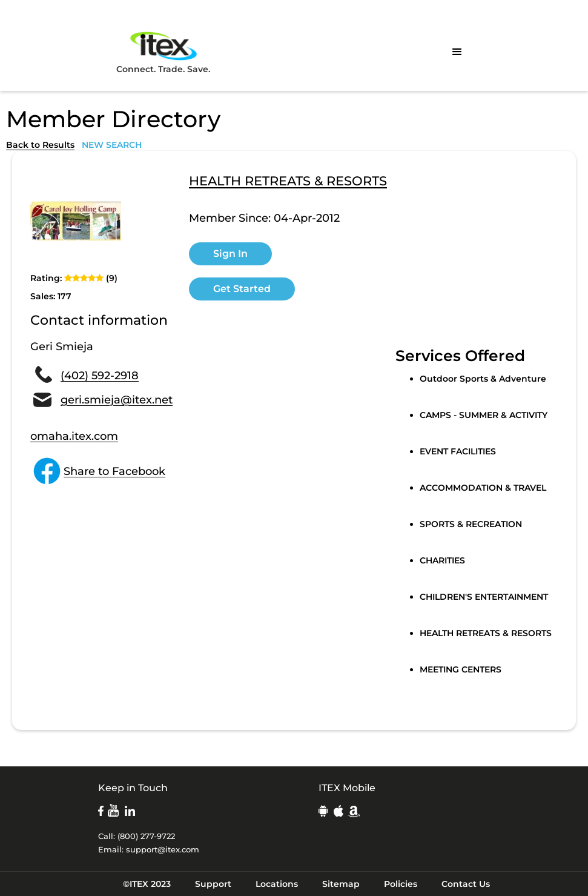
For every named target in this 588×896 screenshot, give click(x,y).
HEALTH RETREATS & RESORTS (288, 182)
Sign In (230, 254)
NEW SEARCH (112, 145)
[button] (457, 52)
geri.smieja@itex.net (117, 400)
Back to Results (40, 145)
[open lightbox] (76, 221)
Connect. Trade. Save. (163, 52)
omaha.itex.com (74, 436)
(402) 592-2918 (100, 376)
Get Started (242, 289)
